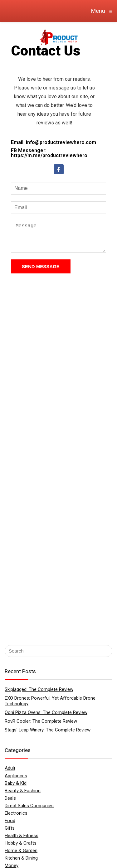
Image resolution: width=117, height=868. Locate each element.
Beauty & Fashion (23, 791)
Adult (10, 768)
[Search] (95, 37)
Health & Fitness (22, 836)
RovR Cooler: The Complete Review (41, 721)
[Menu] (7, 37)
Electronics (16, 813)
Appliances (16, 776)
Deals (10, 798)
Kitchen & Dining (21, 858)
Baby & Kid (16, 783)
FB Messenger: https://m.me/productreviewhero (49, 153)
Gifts (10, 828)
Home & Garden (21, 851)
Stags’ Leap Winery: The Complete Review (48, 730)
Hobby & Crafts (21, 843)
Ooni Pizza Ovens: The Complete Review (46, 712)
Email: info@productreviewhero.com (54, 142)
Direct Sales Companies (29, 806)
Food (10, 821)
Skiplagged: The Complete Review (39, 689)
